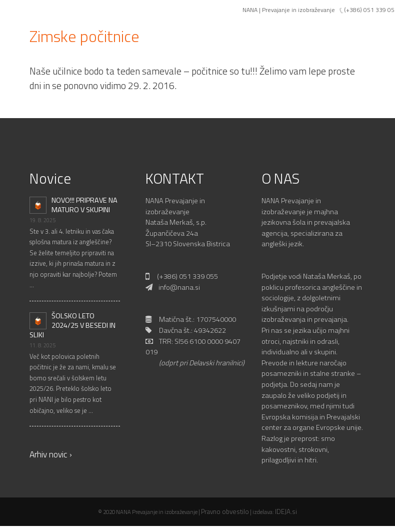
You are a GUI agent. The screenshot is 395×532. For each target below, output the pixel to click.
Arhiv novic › (51, 454)
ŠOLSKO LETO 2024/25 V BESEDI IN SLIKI (72, 325)
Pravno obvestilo (225, 511)
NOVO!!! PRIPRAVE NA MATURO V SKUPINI (84, 205)
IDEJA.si (286, 511)
